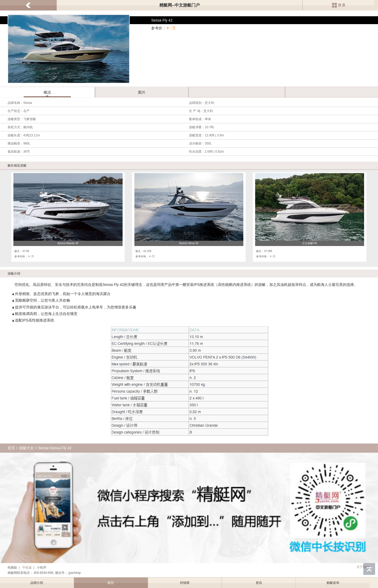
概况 (47, 92)
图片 (142, 92)
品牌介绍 (37, 583)
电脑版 (12, 568)
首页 (11, 448)
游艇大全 (27, 448)
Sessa (43, 448)
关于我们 (363, 567)
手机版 (27, 568)
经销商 (185, 583)
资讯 (259, 583)
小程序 (41, 568)
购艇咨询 (333, 583)
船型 (111, 583)
